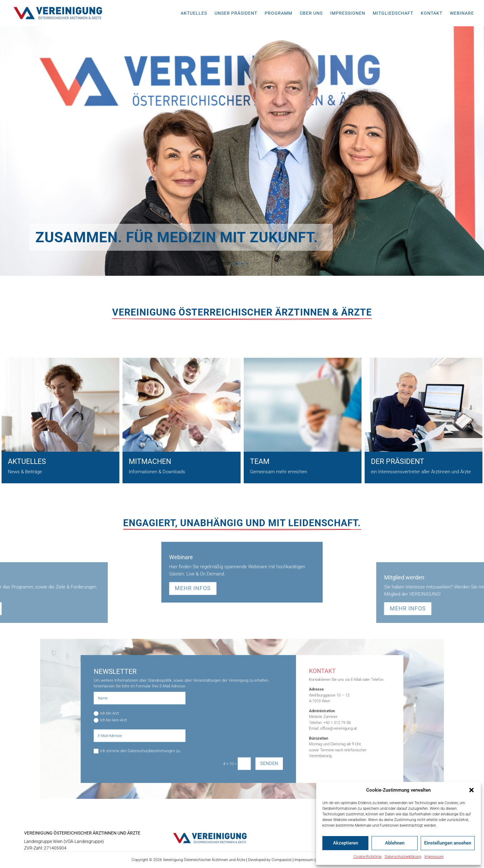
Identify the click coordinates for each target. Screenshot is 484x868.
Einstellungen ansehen (448, 843)
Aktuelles (194, 13)
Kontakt (432, 13)
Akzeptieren (346, 843)
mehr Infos (193, 554)
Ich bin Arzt (153, 715)
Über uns (311, 13)
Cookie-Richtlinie (367, 857)
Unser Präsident (236, 13)
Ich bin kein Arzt (155, 720)
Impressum (434, 857)
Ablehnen (395, 843)
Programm (278, 13)
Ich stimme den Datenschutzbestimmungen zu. (173, 740)
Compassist (282, 860)
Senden (260, 748)
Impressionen (348, 13)
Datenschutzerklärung (403, 857)
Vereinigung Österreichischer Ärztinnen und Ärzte (204, 860)
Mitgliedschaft (393, 13)
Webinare (462, 13)
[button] (471, 790)
